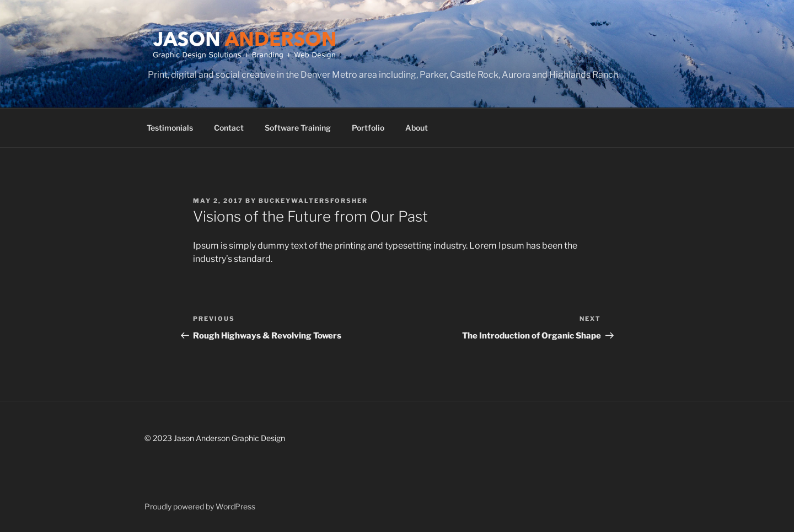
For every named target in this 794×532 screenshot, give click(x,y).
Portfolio (368, 128)
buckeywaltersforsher (313, 201)
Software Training (298, 128)
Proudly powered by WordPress (200, 506)
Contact (229, 128)
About (417, 128)
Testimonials (170, 128)
